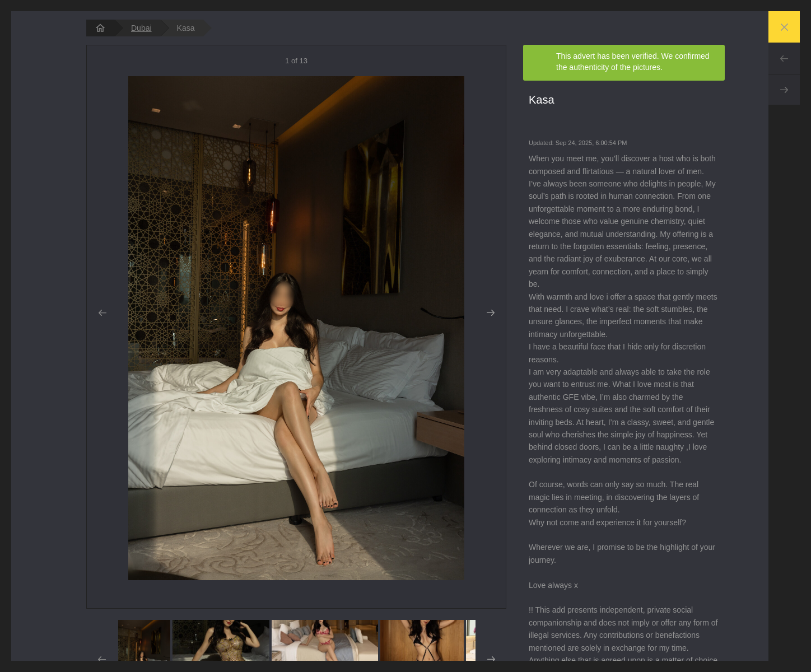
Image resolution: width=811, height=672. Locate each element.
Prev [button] (102, 313)
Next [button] (490, 313)
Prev (784, 58)
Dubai (141, 28)
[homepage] (100, 28)
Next (784, 90)
